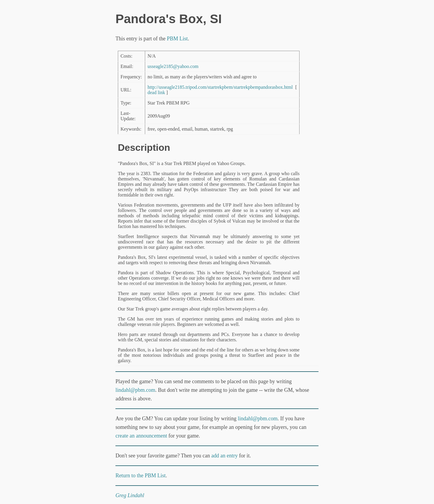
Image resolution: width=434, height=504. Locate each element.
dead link (156, 92)
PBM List (177, 39)
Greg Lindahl (130, 495)
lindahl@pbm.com (135, 390)
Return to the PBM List (141, 476)
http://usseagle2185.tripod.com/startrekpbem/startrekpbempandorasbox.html (220, 87)
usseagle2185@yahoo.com (173, 66)
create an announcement (141, 436)
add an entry (225, 456)
